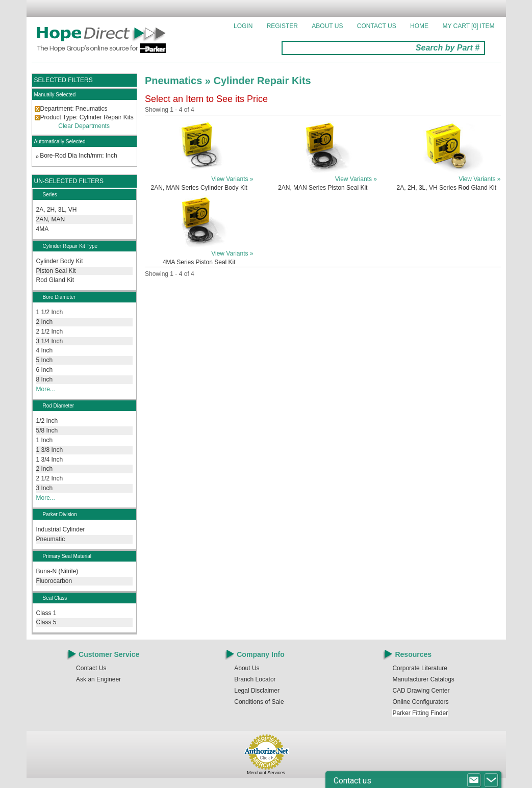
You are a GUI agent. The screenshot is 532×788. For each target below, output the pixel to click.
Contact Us (377, 26)
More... (46, 389)
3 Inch (45, 488)
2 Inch (45, 322)
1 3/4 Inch (50, 460)
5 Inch (45, 360)
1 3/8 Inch (50, 450)
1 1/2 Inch (50, 312)
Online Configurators (420, 702)
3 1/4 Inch (50, 341)
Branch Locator (255, 679)
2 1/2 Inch (50, 332)
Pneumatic (51, 539)
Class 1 (46, 613)
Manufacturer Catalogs (423, 679)
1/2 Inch (47, 421)
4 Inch (45, 350)
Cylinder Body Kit (60, 261)
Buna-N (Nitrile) (57, 571)
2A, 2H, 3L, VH (57, 210)
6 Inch (45, 370)
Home (419, 26)
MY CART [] (468, 26)
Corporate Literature (420, 668)
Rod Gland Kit (55, 280)
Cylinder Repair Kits (262, 81)
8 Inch (45, 379)
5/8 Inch (47, 430)
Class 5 (46, 622)
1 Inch (45, 440)
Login (243, 26)
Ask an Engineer (98, 679)
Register (282, 26)
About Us (327, 26)
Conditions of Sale (259, 702)
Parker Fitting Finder (420, 713)
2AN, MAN (51, 219)
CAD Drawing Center (421, 691)
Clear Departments (84, 126)
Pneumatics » (179, 81)
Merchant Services (266, 773)
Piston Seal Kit (56, 271)
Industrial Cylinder (61, 529)
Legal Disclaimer (257, 691)
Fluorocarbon (54, 581)
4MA (43, 229)
